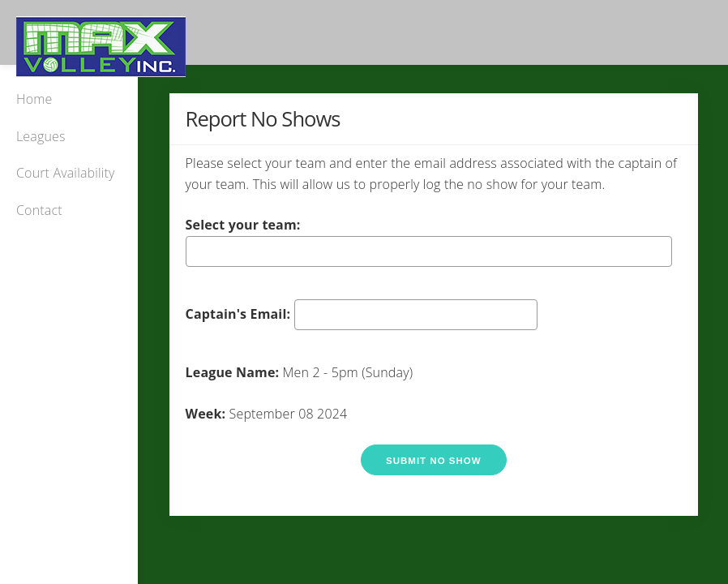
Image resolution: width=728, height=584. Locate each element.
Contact (39, 210)
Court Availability (66, 173)
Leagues (41, 136)
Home (34, 99)
